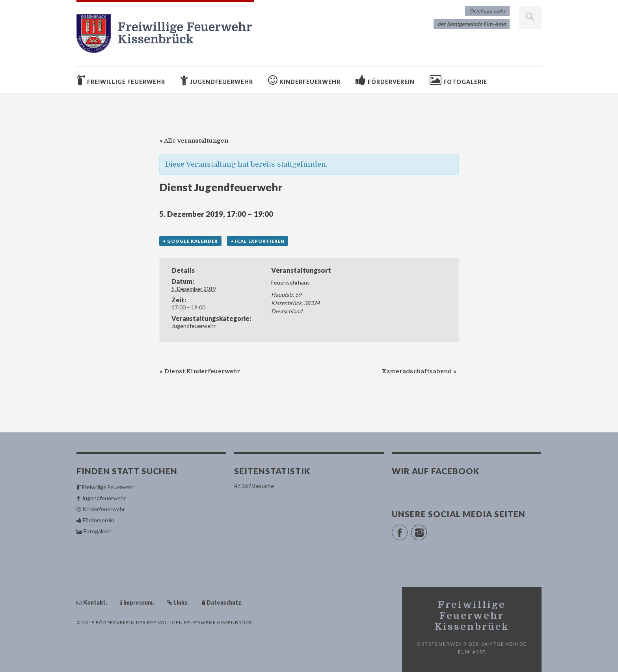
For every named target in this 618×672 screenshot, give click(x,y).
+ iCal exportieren (258, 241)
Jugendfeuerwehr (194, 326)
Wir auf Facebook (436, 471)
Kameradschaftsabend (419, 371)
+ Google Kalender (190, 241)
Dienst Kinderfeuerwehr (200, 371)
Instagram (427, 529)
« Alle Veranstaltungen (194, 141)
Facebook (407, 529)
